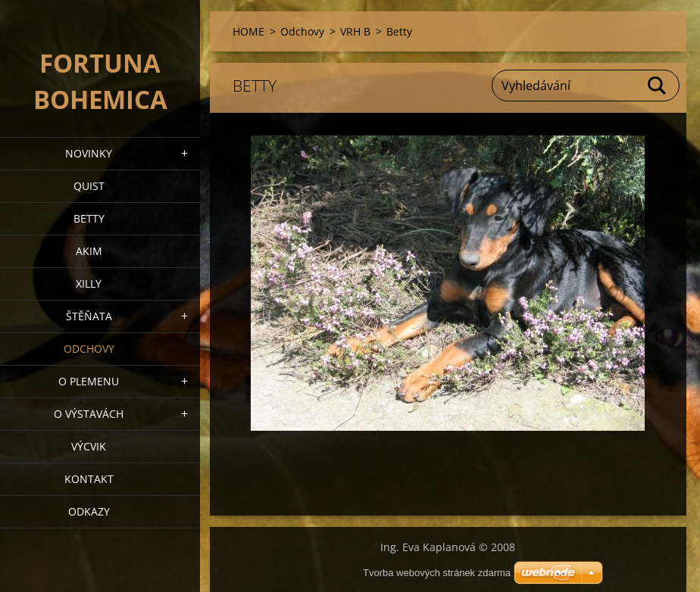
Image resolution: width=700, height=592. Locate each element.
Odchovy (89, 349)
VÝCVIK (89, 446)
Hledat (658, 86)
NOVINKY (89, 153)
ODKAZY (89, 511)
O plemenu (89, 381)
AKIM (89, 251)
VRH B (355, 31)
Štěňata (89, 316)
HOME (248, 31)
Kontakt (89, 479)
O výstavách (89, 414)
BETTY (89, 218)
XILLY (89, 284)
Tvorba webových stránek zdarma (437, 573)
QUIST (89, 186)
